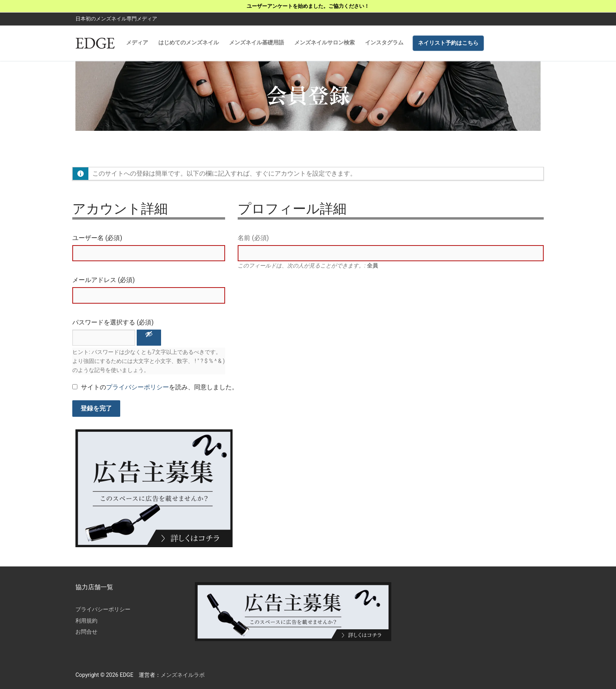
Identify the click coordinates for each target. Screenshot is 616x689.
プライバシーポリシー (137, 387)
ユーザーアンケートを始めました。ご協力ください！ (308, 6)
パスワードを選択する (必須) (113, 322)
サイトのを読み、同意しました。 (155, 387)
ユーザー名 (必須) (97, 238)
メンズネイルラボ (183, 675)
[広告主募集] (154, 545)
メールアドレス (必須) (104, 280)
